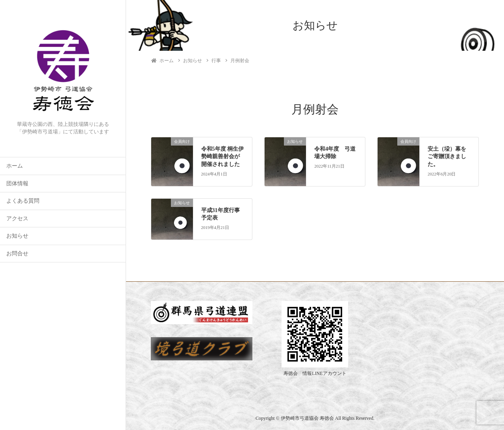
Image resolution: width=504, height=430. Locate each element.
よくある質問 (23, 201)
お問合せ (17, 254)
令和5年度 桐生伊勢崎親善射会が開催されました (223, 157)
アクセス (17, 219)
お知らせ (17, 236)
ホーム (15, 166)
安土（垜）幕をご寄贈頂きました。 (447, 157)
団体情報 (17, 184)
